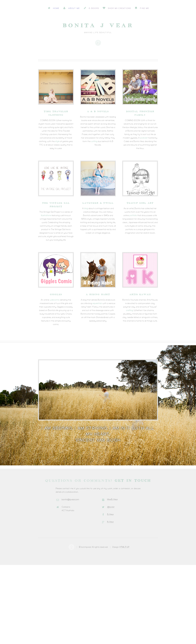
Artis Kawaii (140, 295)
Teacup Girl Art (140, 203)
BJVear (110, 515)
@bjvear (111, 507)
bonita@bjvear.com (70, 500)
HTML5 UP (124, 547)
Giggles (56, 295)
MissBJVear (112, 500)
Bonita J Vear (98, 26)
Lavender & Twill (98, 203)
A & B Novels (98, 112)
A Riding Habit (98, 295)
